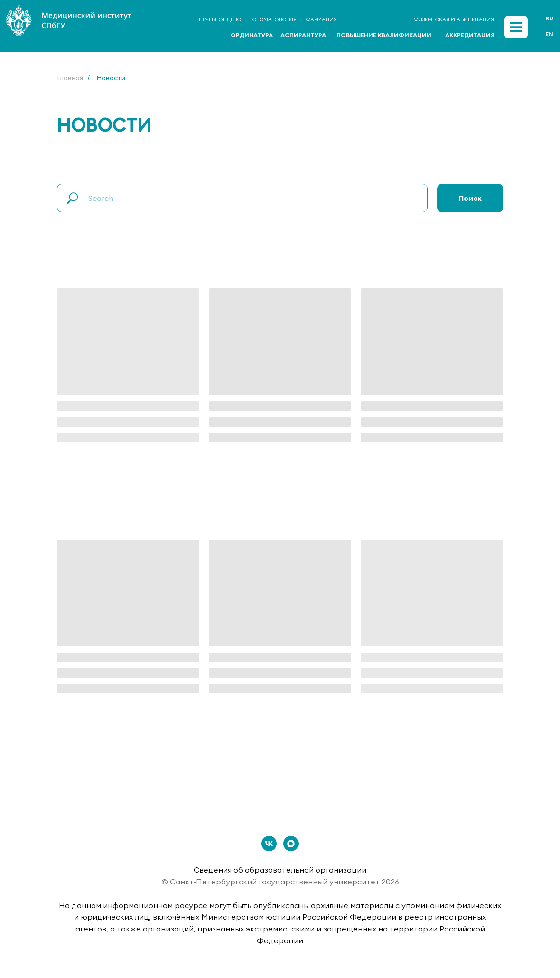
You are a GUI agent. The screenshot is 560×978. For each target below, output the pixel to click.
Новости (111, 78)
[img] (516, 27)
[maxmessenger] (291, 844)
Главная (70, 78)
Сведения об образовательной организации (280, 870)
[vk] (269, 844)
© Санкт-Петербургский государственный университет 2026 (280, 882)
